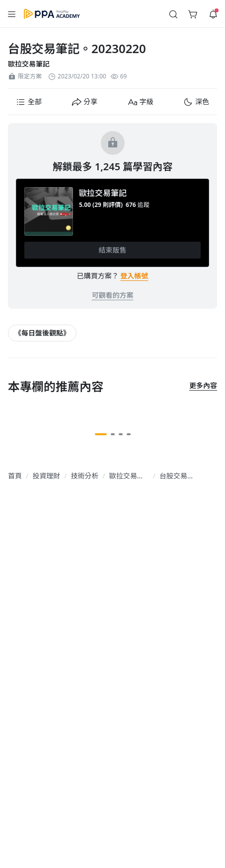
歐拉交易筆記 (29, 64)
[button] (29, 102)
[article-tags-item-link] (42, 333)
